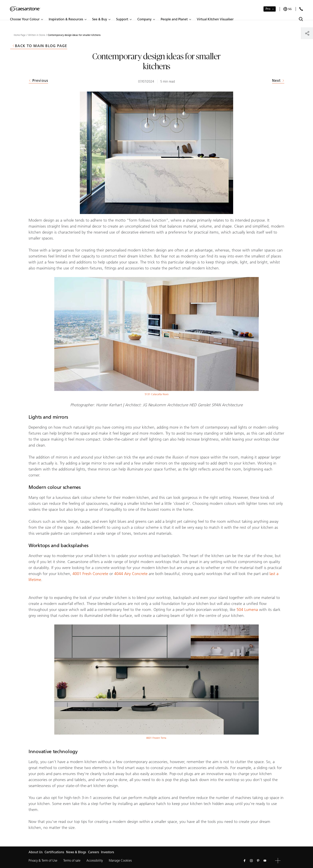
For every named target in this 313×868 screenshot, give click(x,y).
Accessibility (95, 861)
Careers (94, 852)
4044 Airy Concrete (131, 574)
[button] (26, 19)
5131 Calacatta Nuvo (157, 394)
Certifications (54, 852)
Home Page (20, 35)
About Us (36, 852)
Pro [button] (268, 9)
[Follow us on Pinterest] (258, 861)
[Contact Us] (301, 9)
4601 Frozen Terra (157, 738)
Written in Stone (37, 35)
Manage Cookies (120, 861)
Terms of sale (72, 861)
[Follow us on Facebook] (245, 861)
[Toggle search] (301, 19)
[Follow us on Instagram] (251, 861)
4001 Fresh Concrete (90, 574)
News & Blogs (76, 852)
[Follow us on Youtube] (265, 861)
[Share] (307, 33)
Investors (107, 852)
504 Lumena (247, 610)
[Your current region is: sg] (287, 9)
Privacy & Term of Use (43, 861)
